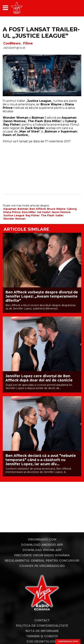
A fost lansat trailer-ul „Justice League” (41, 33)
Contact (42, 620)
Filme (28, 43)
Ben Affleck (38, 209)
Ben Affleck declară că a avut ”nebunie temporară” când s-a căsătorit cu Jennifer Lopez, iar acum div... (41, 460)
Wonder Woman (14, 219)
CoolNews (12, 43)
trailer (59, 215)
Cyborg (72, 209)
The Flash (48, 215)
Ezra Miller (29, 212)
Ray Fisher (33, 215)
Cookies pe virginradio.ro (42, 566)
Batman (23, 209)
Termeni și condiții (42, 636)
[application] (72, 8)
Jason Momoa (61, 212)
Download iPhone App (42, 550)
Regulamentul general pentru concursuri (42, 561)
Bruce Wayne (56, 209)
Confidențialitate (68, 641)
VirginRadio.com (42, 539)
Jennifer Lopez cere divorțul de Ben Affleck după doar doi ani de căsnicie (39, 378)
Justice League (14, 215)
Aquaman (10, 209)
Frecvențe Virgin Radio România (42, 555)
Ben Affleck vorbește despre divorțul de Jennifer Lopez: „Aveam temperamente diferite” (42, 296)
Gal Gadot (44, 212)
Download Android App (42, 545)
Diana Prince (12, 212)
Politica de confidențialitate (42, 626)
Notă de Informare (42, 631)
